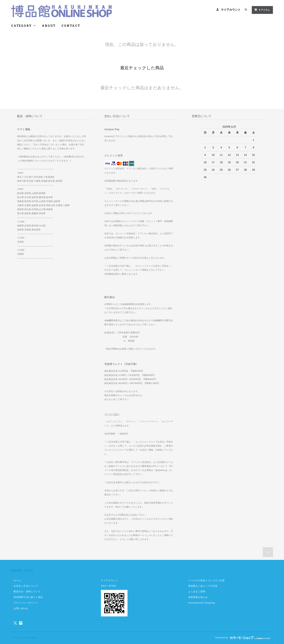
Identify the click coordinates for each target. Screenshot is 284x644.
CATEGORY (24, 26)
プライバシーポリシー (26, 603)
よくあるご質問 (197, 591)
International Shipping (202, 603)
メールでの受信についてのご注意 (207, 580)
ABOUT (49, 26)
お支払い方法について (26, 586)
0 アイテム (262, 10)
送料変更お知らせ (198, 597)
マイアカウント (231, 10)
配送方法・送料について (27, 591)
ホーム (17, 580)
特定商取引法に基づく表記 (28, 597)
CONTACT (71, 26)
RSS (104, 586)
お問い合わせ (21, 608)
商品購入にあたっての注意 (203, 586)
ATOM (112, 586)
